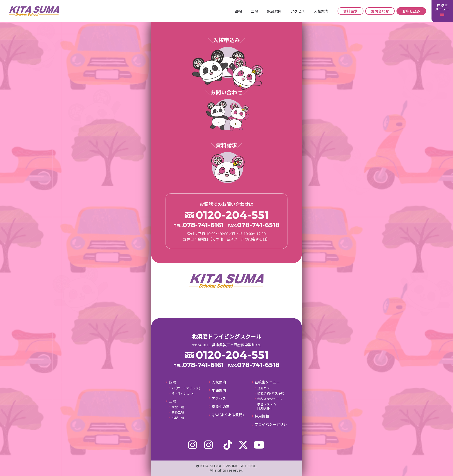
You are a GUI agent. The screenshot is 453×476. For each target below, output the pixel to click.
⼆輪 (255, 11)
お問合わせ (380, 11)
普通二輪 (178, 412)
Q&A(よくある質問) (228, 415)
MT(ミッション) (183, 393)
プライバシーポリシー (271, 427)
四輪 (238, 11)
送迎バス (264, 388)
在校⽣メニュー (267, 382)
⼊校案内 (321, 11)
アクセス (298, 11)
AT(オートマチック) (186, 388)
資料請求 (350, 11)
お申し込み (411, 11)
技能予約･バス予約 (271, 393)
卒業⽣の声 (221, 407)
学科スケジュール (270, 399)
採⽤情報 (262, 416)
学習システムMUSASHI (267, 406)
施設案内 (274, 11)
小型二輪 (178, 418)
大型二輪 (178, 407)
